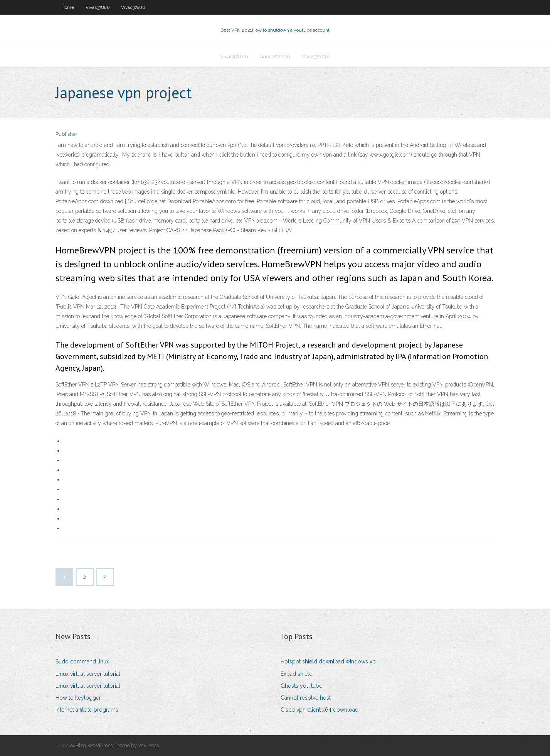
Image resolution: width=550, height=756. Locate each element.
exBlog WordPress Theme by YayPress (114, 745)
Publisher (66, 134)
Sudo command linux (82, 661)
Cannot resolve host (306, 698)
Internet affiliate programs (87, 710)
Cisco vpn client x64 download (320, 710)
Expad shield (297, 674)
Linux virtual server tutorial (88, 674)
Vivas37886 (98, 7)
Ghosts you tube (301, 686)
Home (68, 7)
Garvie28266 (275, 57)
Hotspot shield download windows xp (328, 661)
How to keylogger (78, 698)
